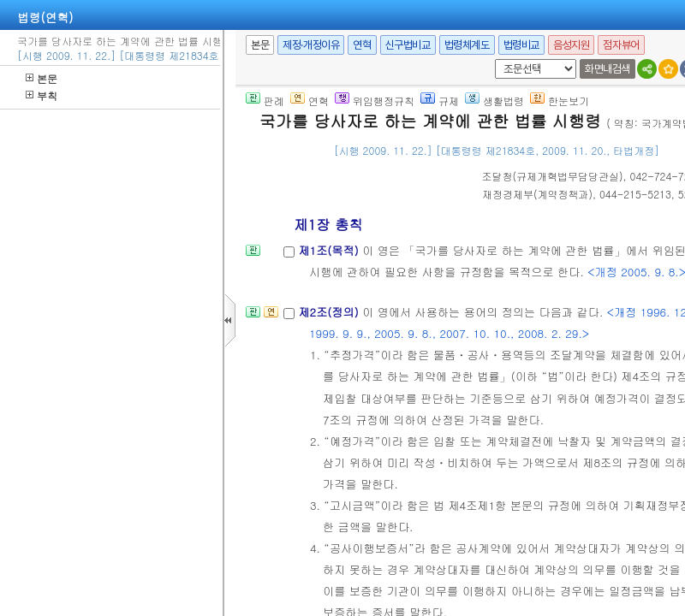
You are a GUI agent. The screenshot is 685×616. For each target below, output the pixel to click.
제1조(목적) (330, 250)
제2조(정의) (330, 312)
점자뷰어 (621, 45)
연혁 (362, 45)
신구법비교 (408, 45)
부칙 (42, 95)
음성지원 (571, 45)
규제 (440, 101)
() (553, 176)
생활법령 (494, 101)
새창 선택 (492, 59)
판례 (265, 101)
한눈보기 (560, 101)
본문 (42, 78)
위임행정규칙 (375, 101)
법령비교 (521, 45)
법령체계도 (467, 45)
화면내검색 (608, 69)
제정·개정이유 (311, 45)
